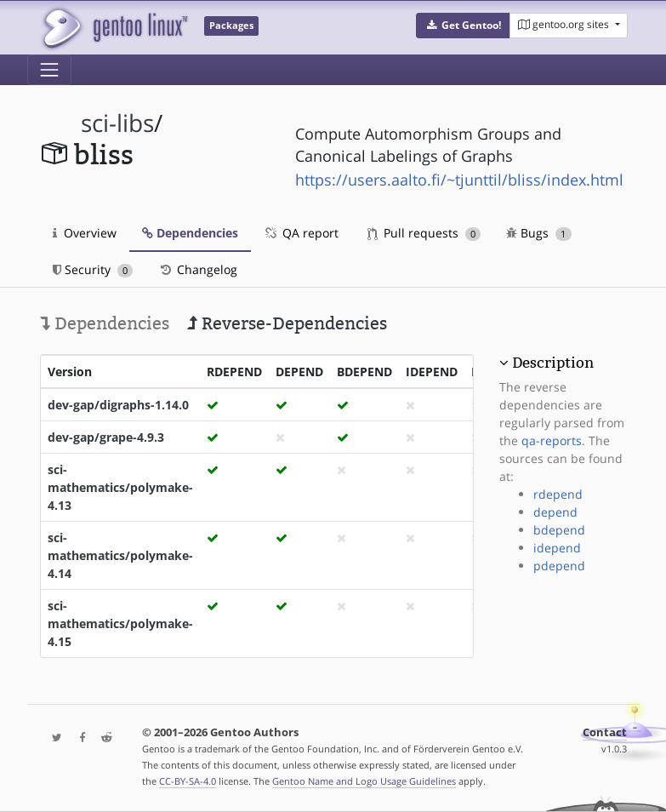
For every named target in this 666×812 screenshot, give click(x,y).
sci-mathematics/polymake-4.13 (120, 487)
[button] (463, 26)
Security (93, 269)
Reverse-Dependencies (287, 323)
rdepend (558, 494)
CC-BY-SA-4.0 (188, 781)
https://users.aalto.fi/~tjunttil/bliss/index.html (459, 180)
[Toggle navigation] (49, 70)
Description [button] (553, 363)
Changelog (198, 269)
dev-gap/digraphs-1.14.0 (118, 405)
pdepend (559, 566)
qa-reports (552, 440)
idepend (557, 548)
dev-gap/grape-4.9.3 (106, 437)
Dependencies (190, 233)
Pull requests (424, 233)
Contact (605, 732)
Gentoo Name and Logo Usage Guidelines (364, 781)
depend (555, 512)
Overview (85, 233)
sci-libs (117, 123)
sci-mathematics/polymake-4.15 (120, 623)
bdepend (559, 530)
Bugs (539, 233)
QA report (301, 233)
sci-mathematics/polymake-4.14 (120, 555)
